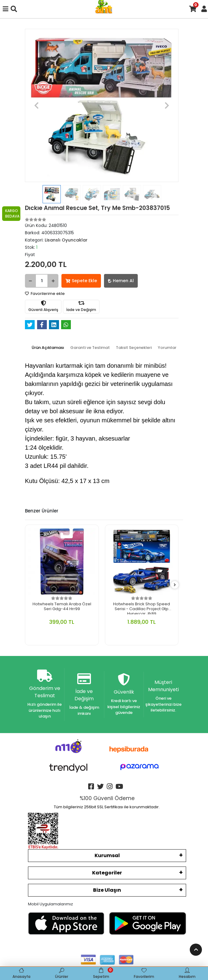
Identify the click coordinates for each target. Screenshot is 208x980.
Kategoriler (107, 873)
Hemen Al (121, 281)
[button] (36, 105)
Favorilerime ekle (45, 294)
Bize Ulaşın (107, 890)
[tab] (48, 348)
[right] (175, 585)
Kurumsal (107, 855)
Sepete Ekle (81, 281)
